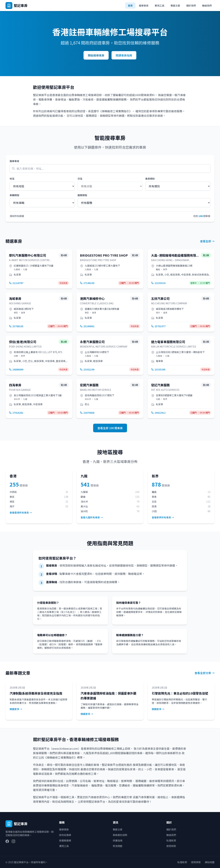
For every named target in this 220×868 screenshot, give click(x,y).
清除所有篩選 (17, 216)
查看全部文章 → (205, 673)
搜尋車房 (144, 6)
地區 (12, 179)
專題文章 (175, 6)
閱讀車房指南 (124, 55)
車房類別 (150, 179)
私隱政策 (171, 840)
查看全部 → (207, 241)
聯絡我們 (207, 6)
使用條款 (171, 846)
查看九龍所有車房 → (92, 517)
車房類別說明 (120, 835)
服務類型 (82, 195)
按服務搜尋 (65, 840)
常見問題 (118, 846)
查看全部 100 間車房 (110, 428)
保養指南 (118, 840)
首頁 (130, 6)
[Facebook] (7, 841)
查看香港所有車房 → (21, 513)
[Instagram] (13, 841)
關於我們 (191, 6)
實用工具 (159, 6)
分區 (80, 179)
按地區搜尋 (65, 835)
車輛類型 (14, 195)
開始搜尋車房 (96, 55)
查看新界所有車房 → (163, 517)
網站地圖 (210, 862)
